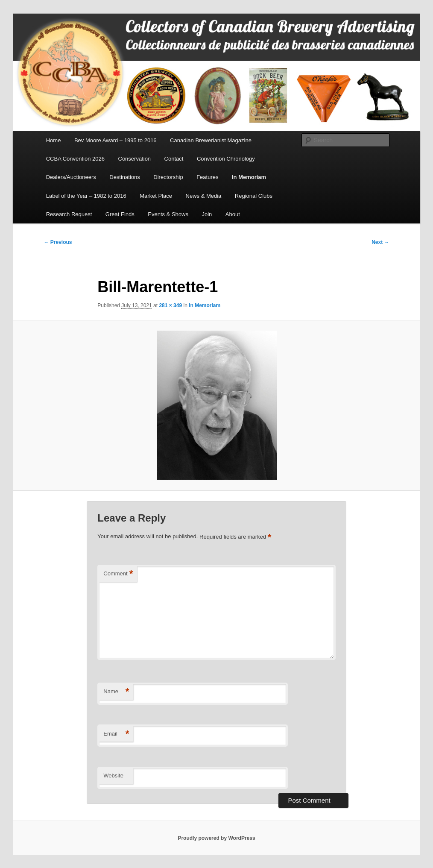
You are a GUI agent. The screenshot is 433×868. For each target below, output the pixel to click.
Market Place (156, 196)
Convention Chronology (226, 159)
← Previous (58, 242)
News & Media (204, 196)
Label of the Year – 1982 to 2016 (86, 196)
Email (116, 734)
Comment (118, 574)
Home (54, 140)
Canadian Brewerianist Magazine (211, 140)
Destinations (125, 177)
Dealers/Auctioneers (71, 177)
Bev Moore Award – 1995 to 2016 (116, 140)
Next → (380, 242)
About (233, 214)
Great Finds (120, 214)
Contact (174, 159)
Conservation (135, 159)
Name (116, 692)
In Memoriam (249, 177)
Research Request (69, 214)
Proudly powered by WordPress (216, 838)
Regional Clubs (254, 196)
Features (207, 177)
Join (207, 214)
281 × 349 (170, 305)
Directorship (168, 177)
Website (113, 776)
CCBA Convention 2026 (75, 159)
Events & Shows (168, 214)
